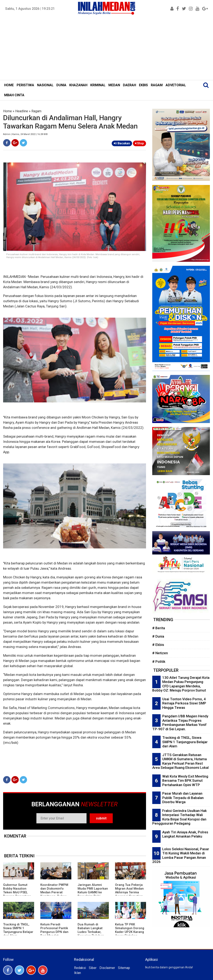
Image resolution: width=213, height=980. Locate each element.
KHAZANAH (78, 85)
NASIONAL (45, 85)
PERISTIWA (25, 85)
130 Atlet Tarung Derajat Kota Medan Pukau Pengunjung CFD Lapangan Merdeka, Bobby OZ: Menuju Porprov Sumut (181, 684)
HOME (9, 85)
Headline (22, 111)
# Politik (159, 662)
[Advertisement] (106, 49)
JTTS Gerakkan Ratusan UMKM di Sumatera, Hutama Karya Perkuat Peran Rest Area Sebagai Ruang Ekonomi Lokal (180, 761)
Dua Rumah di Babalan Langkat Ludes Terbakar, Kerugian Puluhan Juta (91, 932)
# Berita (159, 628)
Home (7, 111)
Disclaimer (107, 968)
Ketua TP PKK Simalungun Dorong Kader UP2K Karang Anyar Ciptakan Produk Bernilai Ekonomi (130, 934)
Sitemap (124, 968)
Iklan (77, 973)
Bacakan (122, 143)
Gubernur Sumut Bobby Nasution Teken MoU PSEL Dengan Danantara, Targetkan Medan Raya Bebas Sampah (18, 894)
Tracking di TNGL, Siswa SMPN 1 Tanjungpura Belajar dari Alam (18, 930)
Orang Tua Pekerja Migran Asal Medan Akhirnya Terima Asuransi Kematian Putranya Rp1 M (129, 892)
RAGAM (157, 85)
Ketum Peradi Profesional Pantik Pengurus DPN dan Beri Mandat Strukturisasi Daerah (56, 932)
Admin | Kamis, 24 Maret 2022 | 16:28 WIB (25, 134)
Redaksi (80, 968)
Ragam (36, 111)
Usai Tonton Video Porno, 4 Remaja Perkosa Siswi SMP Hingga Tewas (184, 703)
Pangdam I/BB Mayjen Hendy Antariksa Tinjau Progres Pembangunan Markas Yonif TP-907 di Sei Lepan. (180, 723)
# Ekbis (158, 645)
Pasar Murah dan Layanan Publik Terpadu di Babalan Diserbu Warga (183, 798)
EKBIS (143, 85)
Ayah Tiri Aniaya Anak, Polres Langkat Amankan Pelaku (185, 834)
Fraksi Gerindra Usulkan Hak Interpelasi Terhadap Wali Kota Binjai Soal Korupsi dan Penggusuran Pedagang (180, 817)
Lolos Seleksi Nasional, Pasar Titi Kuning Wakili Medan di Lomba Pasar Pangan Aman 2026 (181, 855)
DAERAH (129, 85)
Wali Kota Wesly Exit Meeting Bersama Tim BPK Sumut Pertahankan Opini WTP (185, 781)
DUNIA (61, 85)
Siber (93, 968)
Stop (139, 143)
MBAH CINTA (14, 95)
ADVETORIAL (176, 85)
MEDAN (114, 85)
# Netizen (160, 653)
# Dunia (158, 636)
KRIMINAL (98, 85)
